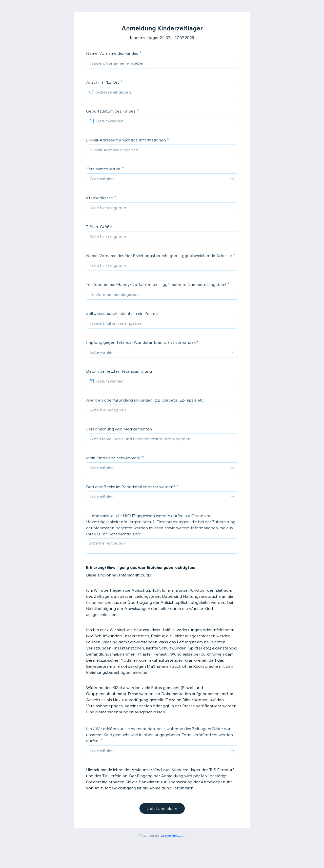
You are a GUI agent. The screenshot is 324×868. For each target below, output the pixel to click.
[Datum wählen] (165, 121)
